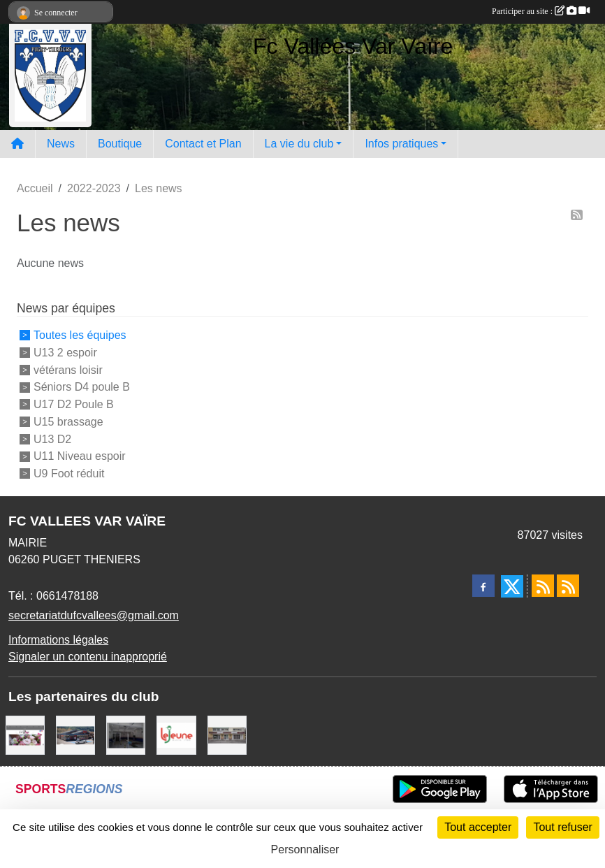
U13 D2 (52, 439)
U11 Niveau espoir (80, 456)
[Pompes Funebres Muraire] (227, 734)
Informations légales (58, 640)
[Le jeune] (176, 734)
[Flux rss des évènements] (568, 586)
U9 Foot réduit (69, 473)
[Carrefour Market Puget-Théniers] (75, 734)
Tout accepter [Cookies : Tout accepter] (478, 827)
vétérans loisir (68, 369)
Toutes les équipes (80, 335)
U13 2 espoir (65, 353)
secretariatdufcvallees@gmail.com (94, 615)
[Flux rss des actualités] (543, 586)
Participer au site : (541, 11)
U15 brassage (68, 422)
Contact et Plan (203, 144)
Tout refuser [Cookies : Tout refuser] (562, 827)
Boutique (120, 144)
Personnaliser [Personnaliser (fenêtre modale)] (305, 849)
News (61, 144)
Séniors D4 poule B (82, 387)
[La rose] (25, 734)
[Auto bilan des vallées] (126, 734)
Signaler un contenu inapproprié (88, 657)
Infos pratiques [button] (401, 144)
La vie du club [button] (299, 144)
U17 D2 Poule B (74, 404)
